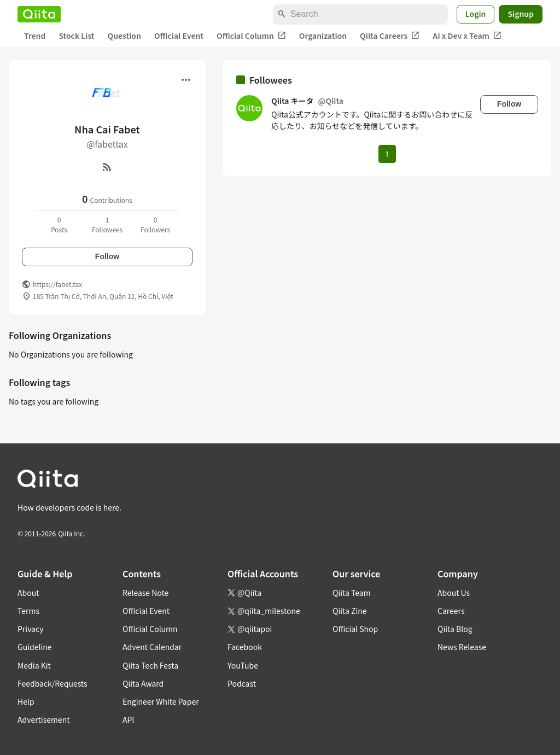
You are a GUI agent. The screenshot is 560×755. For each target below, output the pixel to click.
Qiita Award (143, 683)
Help (26, 701)
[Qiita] (39, 14)
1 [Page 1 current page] (387, 154)
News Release (462, 647)
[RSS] (107, 167)
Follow (107, 256)
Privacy (30, 629)
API (128, 719)
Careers (451, 611)
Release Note (145, 593)
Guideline (35, 647)
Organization (323, 36)
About (28, 593)
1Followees (107, 224)
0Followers (155, 224)
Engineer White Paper (161, 701)
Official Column (251, 36)
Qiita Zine (350, 611)
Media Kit (34, 665)
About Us (454, 593)
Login (476, 14)
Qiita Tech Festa (150, 665)
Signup (521, 14)
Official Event (179, 36)
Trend (35, 36)
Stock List (76, 36)
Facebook (245, 647)
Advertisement (44, 719)
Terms (28, 611)
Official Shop (355, 629)
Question (124, 36)
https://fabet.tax (57, 284)
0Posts (59, 224)
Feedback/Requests (52, 683)
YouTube (243, 665)
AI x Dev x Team (467, 36)
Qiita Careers (390, 36)
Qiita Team (352, 593)
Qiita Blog (455, 629)
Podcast (242, 683)
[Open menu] (186, 80)
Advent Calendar (152, 647)
